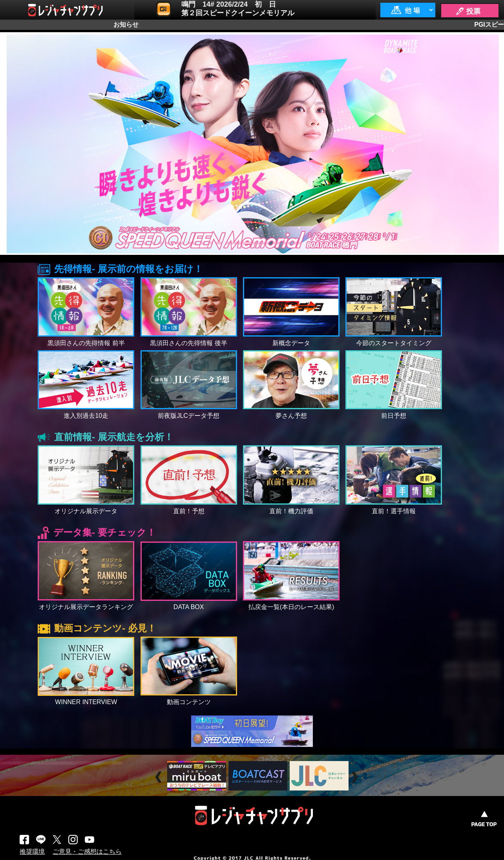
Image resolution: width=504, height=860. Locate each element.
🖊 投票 (468, 11)
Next (355, 777)
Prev (160, 777)
